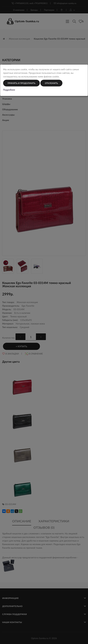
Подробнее (9, 90)
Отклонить (51, 83)
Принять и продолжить (21, 83)
